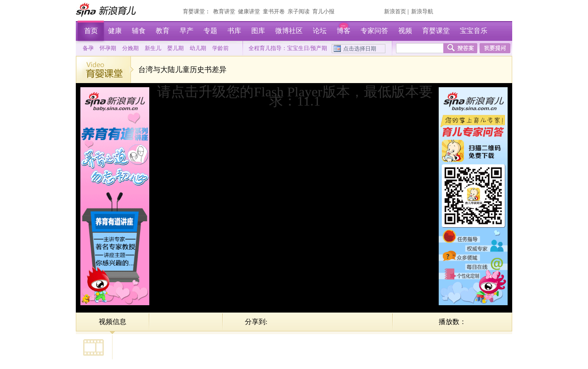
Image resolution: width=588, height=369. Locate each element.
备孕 (88, 48)
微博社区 (289, 31)
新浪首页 (395, 11)
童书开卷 (274, 11)
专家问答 (374, 31)
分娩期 (130, 48)
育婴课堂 (194, 11)
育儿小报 (323, 11)
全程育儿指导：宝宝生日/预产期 (288, 48)
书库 (234, 31)
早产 (187, 31)
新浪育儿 (107, 10)
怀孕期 (108, 48)
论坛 (320, 31)
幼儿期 (198, 48)
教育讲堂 (224, 11)
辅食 (139, 31)
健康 (115, 31)
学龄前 (220, 48)
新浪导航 (422, 11)
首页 (91, 31)
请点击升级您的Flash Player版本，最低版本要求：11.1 (295, 96)
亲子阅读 (299, 11)
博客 (344, 31)
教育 (163, 31)
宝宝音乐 (474, 31)
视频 (405, 31)
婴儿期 (175, 48)
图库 (258, 31)
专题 (210, 31)
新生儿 (153, 48)
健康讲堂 (249, 11)
